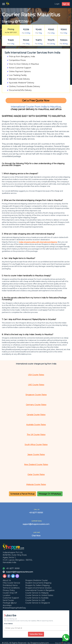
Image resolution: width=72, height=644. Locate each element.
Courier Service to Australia (37, 598)
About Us (7, 580)
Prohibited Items (10, 585)
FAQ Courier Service (11, 583)
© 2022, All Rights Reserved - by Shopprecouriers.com (25, 643)
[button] (22, 494)
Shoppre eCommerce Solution (38, 588)
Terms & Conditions (11, 588)
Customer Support (11, 598)
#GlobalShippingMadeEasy (14, 608)
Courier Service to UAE (35, 600)
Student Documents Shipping (38, 583)
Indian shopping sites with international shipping (38, 242)
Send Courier (8, 600)
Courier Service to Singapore (38, 603)
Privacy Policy (9, 590)
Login (57, 4)
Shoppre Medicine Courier (36, 580)
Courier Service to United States (39, 595)
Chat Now (36, 536)
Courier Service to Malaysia (37, 593)
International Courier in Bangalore (40, 590)
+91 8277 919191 (36, 513)
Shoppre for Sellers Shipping (37, 585)
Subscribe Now (36, 634)
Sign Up (66, 4)
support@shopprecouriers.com (36, 524)
